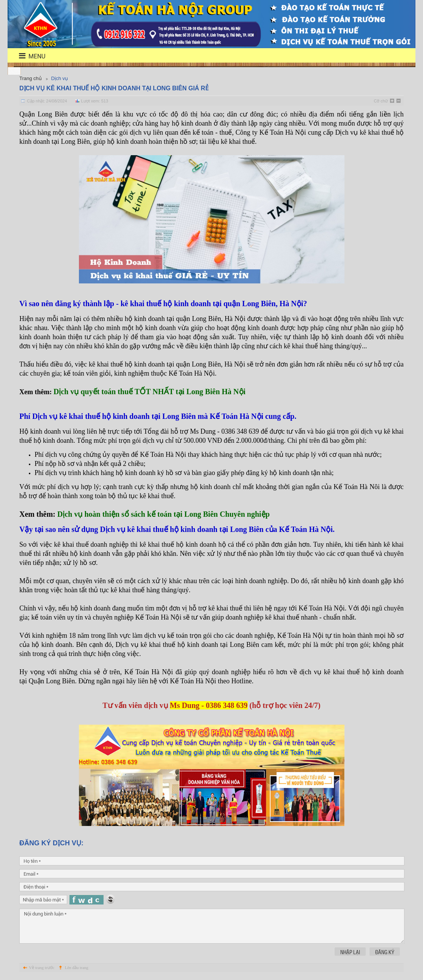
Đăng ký (385, 952)
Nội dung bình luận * (212, 926)
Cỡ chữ (381, 101)
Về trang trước (42, 967)
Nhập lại (350, 952)
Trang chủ (31, 78)
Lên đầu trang (77, 967)
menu (28, 56)
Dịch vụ (60, 78)
